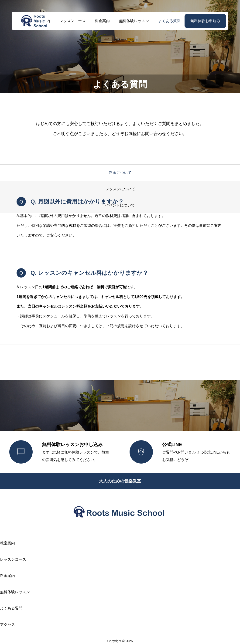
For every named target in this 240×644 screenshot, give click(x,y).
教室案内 (7, 543)
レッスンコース (72, 21)
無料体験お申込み (205, 21)
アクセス (7, 625)
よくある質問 (169, 21)
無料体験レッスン (134, 21)
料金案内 (102, 21)
